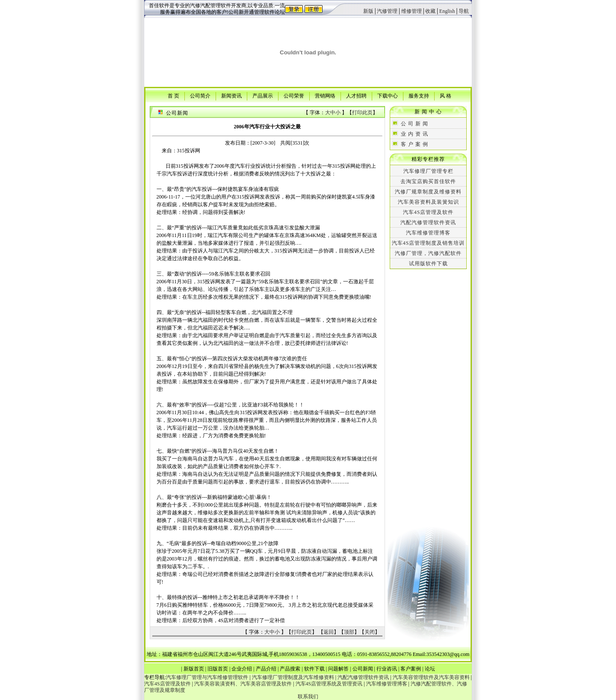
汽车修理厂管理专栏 (428, 171)
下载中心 (388, 95)
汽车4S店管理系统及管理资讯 (329, 684)
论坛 (430, 669)
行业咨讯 (387, 669)
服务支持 (419, 95)
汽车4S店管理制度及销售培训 (428, 243)
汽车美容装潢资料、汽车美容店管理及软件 (243, 684)
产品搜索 (290, 669)
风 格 (446, 95)
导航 (464, 11)
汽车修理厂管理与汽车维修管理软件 (207, 677)
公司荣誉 (294, 95)
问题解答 (338, 669)
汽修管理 (387, 11)
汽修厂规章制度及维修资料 (428, 192)
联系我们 (308, 697)
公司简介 (200, 95)
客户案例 (411, 669)
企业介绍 (242, 669)
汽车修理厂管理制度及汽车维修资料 (293, 677)
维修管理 (412, 11)
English (447, 11)
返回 (329, 632)
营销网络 (325, 95)
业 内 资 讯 (415, 134)
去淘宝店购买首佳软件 (428, 181)
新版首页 (194, 669)
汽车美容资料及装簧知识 (428, 202)
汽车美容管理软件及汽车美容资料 (431, 677)
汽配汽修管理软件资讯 (428, 222)
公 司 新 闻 (415, 124)
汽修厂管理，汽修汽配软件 (428, 253)
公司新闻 (363, 669)
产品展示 (263, 95)
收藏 (430, 11)
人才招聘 (356, 95)
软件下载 (314, 669)
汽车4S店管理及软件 (428, 212)
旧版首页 (218, 669)
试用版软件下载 (428, 264)
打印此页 (362, 113)
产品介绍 (266, 669)
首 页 (173, 95)
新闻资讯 (231, 95)
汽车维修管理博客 (428, 233)
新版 (368, 11)
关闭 (370, 632)
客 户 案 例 (415, 144)
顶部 (349, 632)
